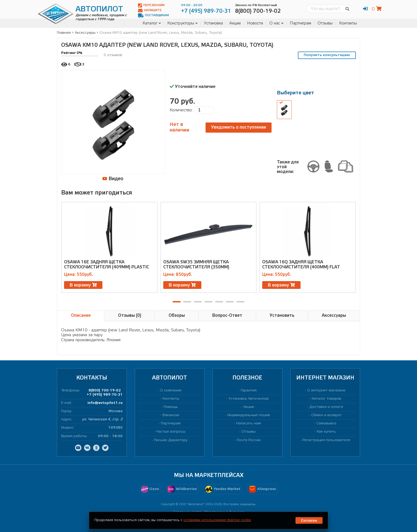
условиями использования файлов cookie (217, 520)
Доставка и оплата (326, 407)
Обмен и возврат (326, 415)
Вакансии (171, 415)
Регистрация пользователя (326, 440)
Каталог (152, 23)
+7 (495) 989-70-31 (105, 395)
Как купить (326, 432)
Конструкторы (182, 23)
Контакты (348, 23)
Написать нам (249, 423)
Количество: (181, 110)
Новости (255, 23)
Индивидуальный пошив (249, 415)
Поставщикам (153, 16)
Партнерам (171, 423)
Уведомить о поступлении (239, 127)
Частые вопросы (171, 432)
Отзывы (325, 23)
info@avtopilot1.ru (105, 403)
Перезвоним (151, 5)
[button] (177, 302)
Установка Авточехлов (249, 399)
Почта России (249, 440)
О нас (276, 23)
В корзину (83, 285)
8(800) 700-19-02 (105, 390)
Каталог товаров (326, 399)
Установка (213, 23)
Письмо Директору (171, 440)
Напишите (150, 10)
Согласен (309, 520)
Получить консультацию (327, 55)
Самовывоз (326, 423)
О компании (171, 390)
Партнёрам (301, 23)
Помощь (171, 407)
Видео (113, 179)
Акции (235, 23)
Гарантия (249, 390)
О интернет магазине (326, 390)
